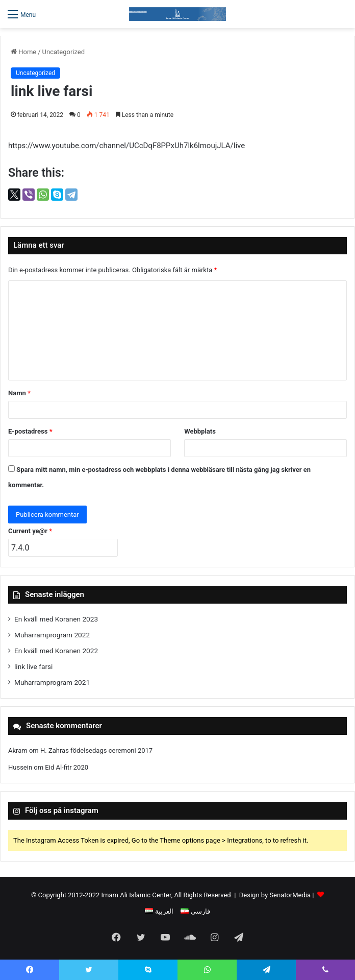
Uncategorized (64, 52)
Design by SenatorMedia (275, 895)
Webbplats (200, 431)
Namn (19, 393)
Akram (18, 750)
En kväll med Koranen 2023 (56, 619)
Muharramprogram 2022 (52, 635)
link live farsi (33, 666)
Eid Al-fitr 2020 (67, 767)
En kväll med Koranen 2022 (56, 651)
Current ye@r (30, 531)
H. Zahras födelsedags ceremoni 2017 (96, 750)
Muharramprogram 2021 (52, 682)
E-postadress (30, 431)
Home (23, 52)
